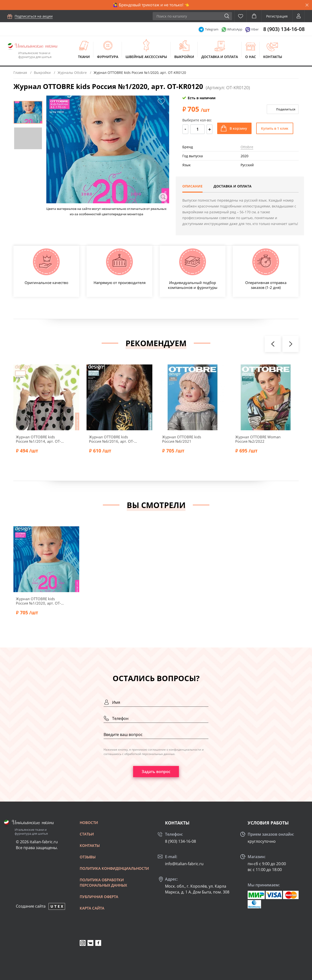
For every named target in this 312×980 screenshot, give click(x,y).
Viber (255, 29)
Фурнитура (108, 57)
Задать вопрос (156, 772)
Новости (89, 823)
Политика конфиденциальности (114, 868)
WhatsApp (235, 29)
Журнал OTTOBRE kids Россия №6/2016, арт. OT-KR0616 (112, 439)
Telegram (212, 29)
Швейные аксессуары (146, 57)
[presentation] (273, 344)
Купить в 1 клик (275, 128)
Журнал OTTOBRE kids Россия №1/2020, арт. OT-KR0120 (38, 601)
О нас (251, 57)
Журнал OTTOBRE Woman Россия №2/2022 (258, 439)
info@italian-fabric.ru (184, 864)
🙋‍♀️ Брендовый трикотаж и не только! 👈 (151, 5)
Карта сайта (92, 908)
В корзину (238, 128)
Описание (192, 186)
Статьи (87, 834)
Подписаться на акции (34, 16)
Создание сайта (31, 906)
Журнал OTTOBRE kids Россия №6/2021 (182, 439)
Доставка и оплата (220, 57)
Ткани (84, 57)
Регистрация (277, 16)
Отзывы (88, 857)
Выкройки (184, 57)
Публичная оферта (99, 897)
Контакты (273, 57)
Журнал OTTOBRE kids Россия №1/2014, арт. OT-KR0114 (38, 439)
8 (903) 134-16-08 (284, 29)
